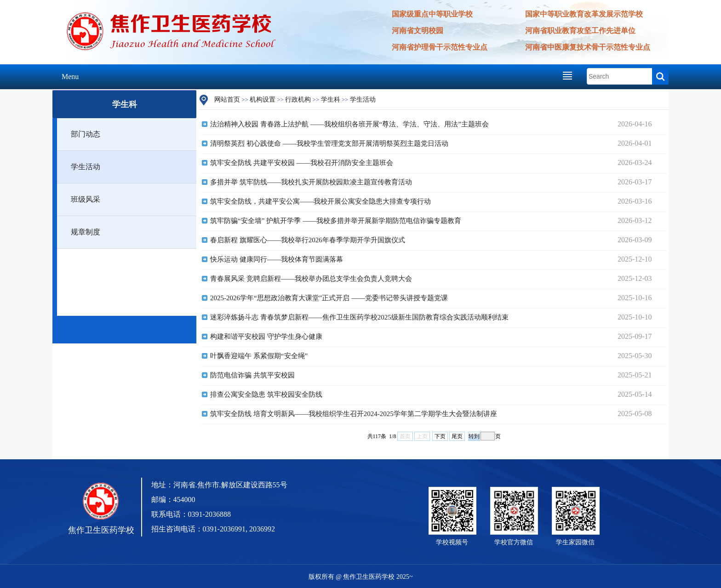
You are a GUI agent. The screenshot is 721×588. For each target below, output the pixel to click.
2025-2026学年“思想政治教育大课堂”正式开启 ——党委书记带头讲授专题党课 (329, 298)
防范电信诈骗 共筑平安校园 (252, 375)
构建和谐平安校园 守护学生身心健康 (266, 337)
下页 (440, 436)
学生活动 (86, 167)
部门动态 (86, 134)
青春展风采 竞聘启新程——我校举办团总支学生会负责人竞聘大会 (311, 279)
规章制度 (86, 232)
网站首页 (227, 100)
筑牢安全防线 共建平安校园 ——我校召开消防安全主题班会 (302, 163)
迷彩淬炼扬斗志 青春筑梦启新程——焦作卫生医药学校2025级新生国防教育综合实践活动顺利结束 (359, 317)
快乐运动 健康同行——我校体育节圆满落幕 (277, 259)
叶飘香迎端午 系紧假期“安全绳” (259, 356)
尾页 (457, 436)
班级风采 (86, 199)
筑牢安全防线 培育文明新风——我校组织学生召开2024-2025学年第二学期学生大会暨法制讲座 (354, 414)
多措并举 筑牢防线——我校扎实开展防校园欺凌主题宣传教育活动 (311, 182)
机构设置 (263, 100)
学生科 (331, 100)
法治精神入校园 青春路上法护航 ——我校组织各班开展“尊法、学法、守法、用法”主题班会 (349, 124)
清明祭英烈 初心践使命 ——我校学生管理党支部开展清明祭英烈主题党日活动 (329, 143)
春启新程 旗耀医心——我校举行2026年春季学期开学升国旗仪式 (308, 240)
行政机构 (298, 100)
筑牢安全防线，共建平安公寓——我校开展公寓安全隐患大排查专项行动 (320, 201)
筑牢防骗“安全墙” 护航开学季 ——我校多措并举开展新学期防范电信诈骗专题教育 (336, 221)
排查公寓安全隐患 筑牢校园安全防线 (266, 394)
